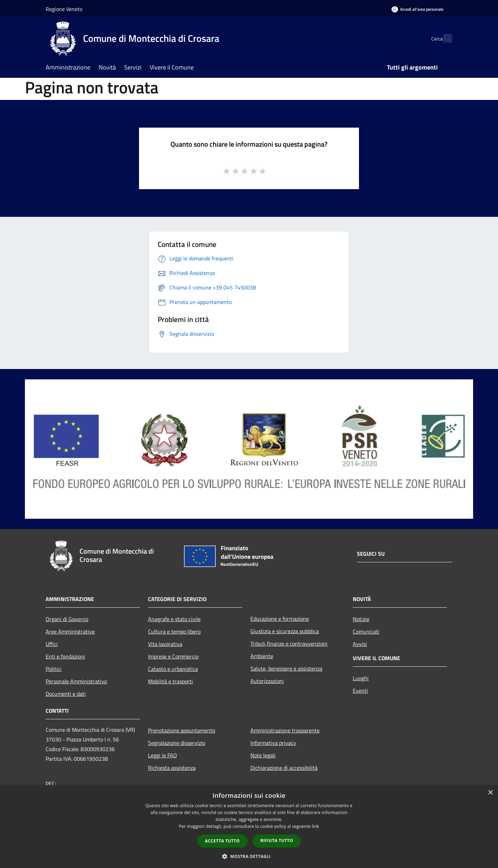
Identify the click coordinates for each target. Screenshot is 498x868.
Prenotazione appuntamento (182, 730)
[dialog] (249, 827)
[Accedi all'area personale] (417, 9)
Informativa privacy (273, 743)
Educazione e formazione (280, 619)
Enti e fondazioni (65, 656)
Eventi (360, 691)
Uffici (52, 644)
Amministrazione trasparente (285, 730)
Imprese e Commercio (173, 656)
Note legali (263, 755)
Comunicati (366, 631)
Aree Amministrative (70, 631)
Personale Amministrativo (76, 681)
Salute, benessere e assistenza (286, 668)
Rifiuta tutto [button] (277, 841)
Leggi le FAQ (163, 755)
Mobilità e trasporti (170, 681)
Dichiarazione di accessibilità (284, 768)
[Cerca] (444, 38)
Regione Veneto (64, 9)
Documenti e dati (66, 694)
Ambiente (262, 656)
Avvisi (360, 644)
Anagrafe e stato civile (174, 619)
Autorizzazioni (267, 681)
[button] (249, 856)
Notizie (361, 619)
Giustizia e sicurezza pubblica (285, 631)
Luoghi (361, 678)
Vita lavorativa (165, 644)
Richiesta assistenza (172, 768)
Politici (54, 669)
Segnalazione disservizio (177, 743)
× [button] (490, 793)
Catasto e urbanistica (173, 669)
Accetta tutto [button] (222, 841)
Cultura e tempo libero (174, 631)
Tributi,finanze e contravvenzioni (289, 644)
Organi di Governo (67, 619)
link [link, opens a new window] (316, 826)
